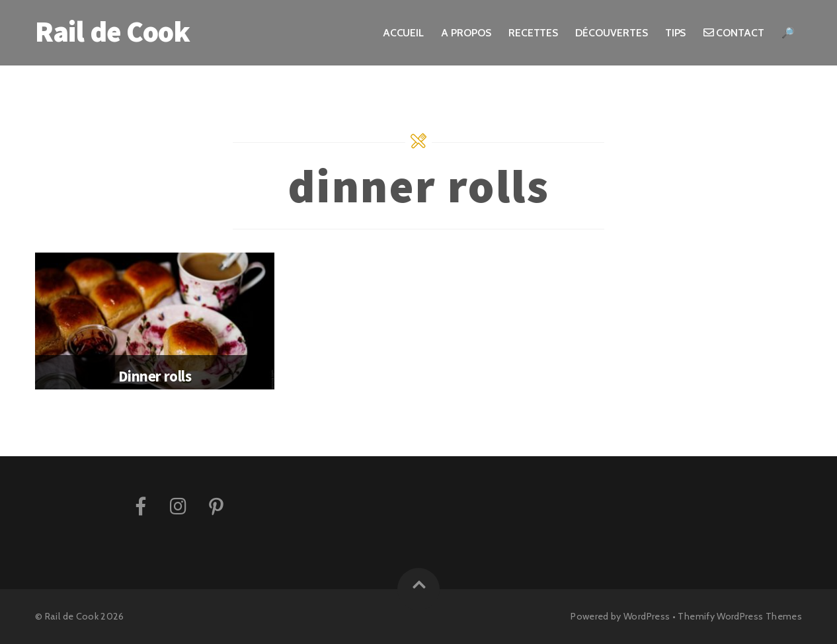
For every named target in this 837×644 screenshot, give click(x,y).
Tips (676, 33)
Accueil (403, 33)
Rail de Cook (72, 616)
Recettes (533, 33)
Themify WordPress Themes (740, 616)
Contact (734, 33)
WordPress (647, 616)
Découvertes (611, 33)
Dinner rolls (155, 376)
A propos (466, 33)
